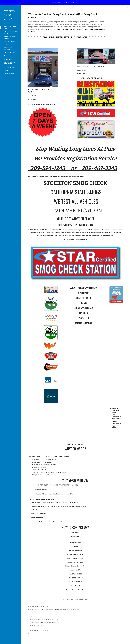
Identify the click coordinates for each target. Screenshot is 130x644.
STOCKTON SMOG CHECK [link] (10, 28)
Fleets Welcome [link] (9, 74)
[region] (65, 3)
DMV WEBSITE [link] (8, 59)
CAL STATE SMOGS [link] (10, 41)
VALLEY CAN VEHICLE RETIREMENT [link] (11, 63)
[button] (128, 8)
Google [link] (6, 70)
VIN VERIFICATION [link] (10, 53)
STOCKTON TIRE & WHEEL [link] (9, 37)
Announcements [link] (9, 56)
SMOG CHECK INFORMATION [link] (9, 49)
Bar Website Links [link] (10, 67)
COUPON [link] (7, 45)
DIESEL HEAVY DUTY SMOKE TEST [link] (10, 33)
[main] (67, 25)
